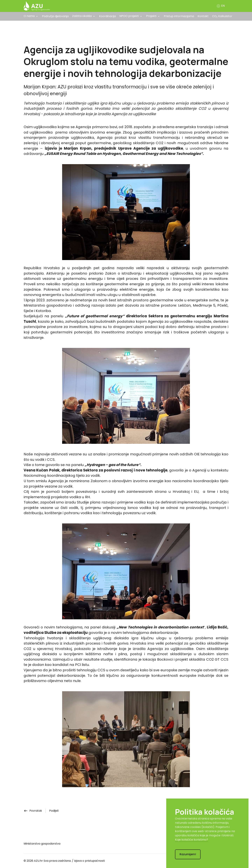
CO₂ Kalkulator (222, 16)
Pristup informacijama (179, 16)
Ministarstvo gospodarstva (42, 844)
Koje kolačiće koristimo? (192, 840)
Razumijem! (188, 854)
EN (220, 6)
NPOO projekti (129, 16)
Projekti (151, 16)
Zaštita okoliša (82, 16)
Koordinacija (107, 16)
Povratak (33, 811)
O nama (29, 16)
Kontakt (203, 16)
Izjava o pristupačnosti (89, 861)
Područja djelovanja (55, 16)
